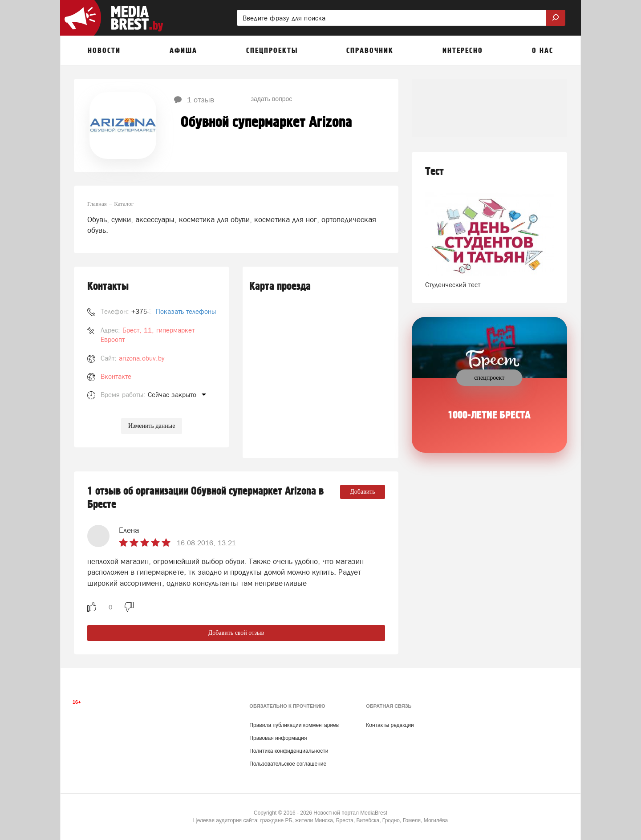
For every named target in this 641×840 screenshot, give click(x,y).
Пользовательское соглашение (288, 764)
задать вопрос (272, 99)
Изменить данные (152, 426)
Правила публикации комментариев (294, 725)
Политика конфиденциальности (289, 751)
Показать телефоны (186, 311)
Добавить (363, 492)
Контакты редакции (390, 725)
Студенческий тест (453, 285)
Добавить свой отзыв (236, 633)
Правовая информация (278, 738)
